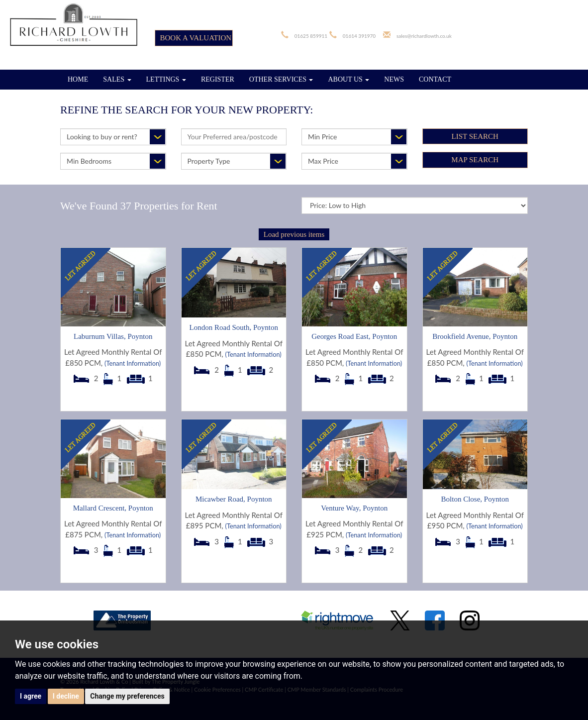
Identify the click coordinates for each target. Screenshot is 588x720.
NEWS (394, 79)
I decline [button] (66, 696)
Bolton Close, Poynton (475, 499)
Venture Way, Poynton (354, 508)
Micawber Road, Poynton (234, 499)
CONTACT (435, 79)
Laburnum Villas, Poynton (113, 336)
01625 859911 (311, 36)
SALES (117, 79)
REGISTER (218, 79)
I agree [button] (31, 696)
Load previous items (294, 234)
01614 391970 (359, 36)
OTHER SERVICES (281, 79)
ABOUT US (348, 79)
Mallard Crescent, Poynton (113, 508)
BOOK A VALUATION (196, 38)
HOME (78, 79)
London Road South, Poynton (234, 327)
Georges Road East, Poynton (354, 336)
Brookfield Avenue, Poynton (475, 336)
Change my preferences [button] (127, 696)
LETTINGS (166, 79)
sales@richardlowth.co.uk (424, 36)
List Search (475, 136)
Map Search (475, 160)
